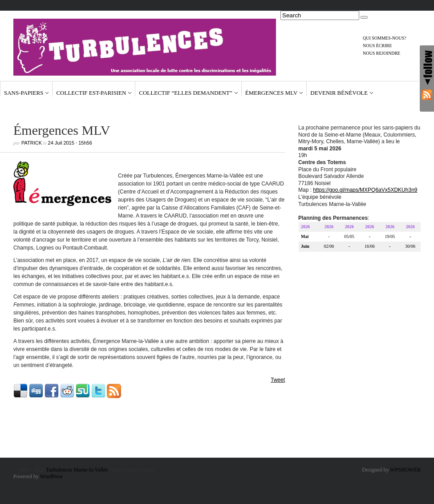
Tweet (278, 380)
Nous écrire (377, 46)
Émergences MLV (272, 93)
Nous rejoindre (381, 53)
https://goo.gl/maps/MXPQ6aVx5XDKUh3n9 (365, 191)
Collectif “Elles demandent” (185, 93)
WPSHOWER (405, 470)
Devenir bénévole (339, 93)
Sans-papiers (24, 93)
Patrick (32, 143)
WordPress (52, 476)
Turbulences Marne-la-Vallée (77, 470)
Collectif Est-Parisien (91, 93)
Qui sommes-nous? (385, 38)
